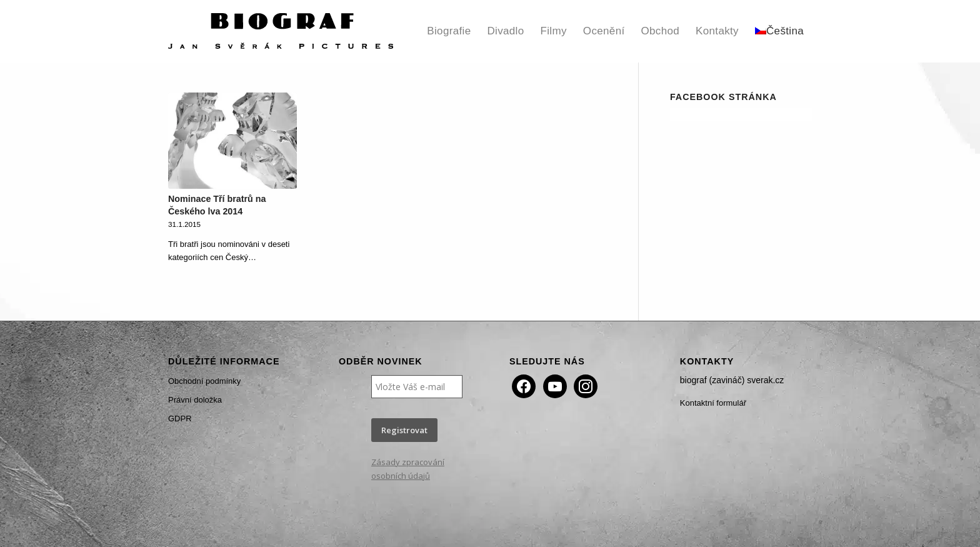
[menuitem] (449, 31)
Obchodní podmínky (204, 381)
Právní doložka (195, 400)
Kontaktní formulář (713, 403)
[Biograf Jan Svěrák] (281, 31)
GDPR (180, 419)
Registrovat (404, 430)
